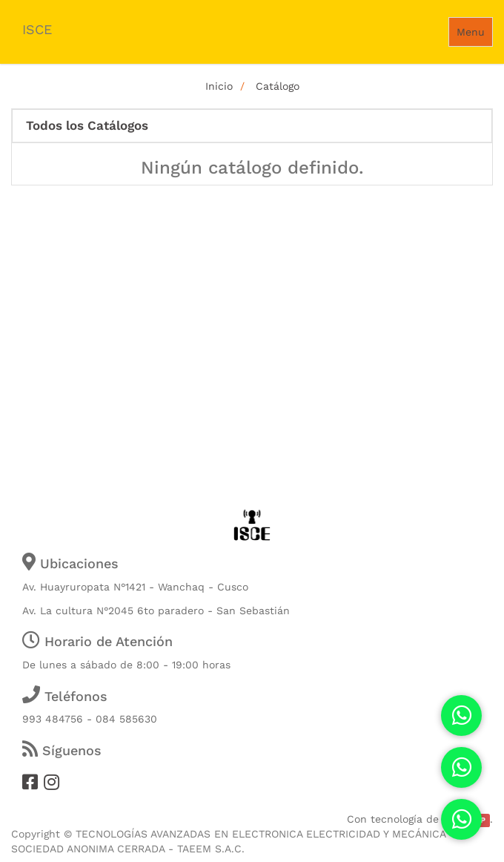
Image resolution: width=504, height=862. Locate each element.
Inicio (219, 86)
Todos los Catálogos (87, 126)
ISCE (37, 29)
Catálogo (278, 86)
